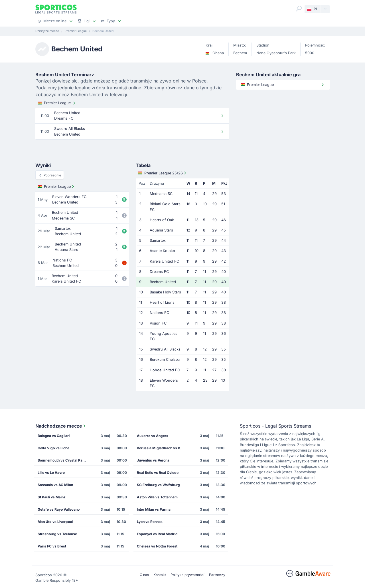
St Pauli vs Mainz (52, 497)
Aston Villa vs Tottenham (157, 497)
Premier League (57, 103)
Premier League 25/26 (163, 173)
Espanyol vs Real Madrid (157, 534)
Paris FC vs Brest (52, 546)
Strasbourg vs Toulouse (57, 534)
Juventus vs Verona (153, 460)
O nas (144, 575)
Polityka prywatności (187, 575)
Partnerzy (217, 575)
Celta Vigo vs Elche (53, 448)
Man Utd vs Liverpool (55, 522)
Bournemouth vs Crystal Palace (63, 460)
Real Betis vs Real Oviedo (158, 473)
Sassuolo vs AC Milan (55, 485)
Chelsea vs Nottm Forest (157, 546)
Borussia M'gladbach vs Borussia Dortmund (163, 448)
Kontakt (160, 575)
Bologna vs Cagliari (54, 436)
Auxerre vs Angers (153, 436)
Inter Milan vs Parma (154, 509)
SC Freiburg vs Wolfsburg (158, 485)
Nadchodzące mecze (61, 426)
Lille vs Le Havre (51, 473)
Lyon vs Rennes (150, 522)
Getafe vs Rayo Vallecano (59, 509)
